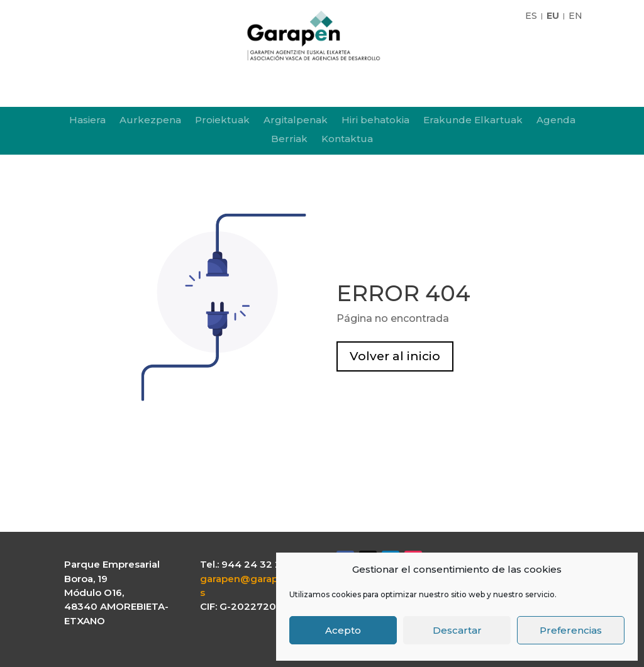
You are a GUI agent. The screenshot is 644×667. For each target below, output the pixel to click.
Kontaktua (347, 140)
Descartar (457, 630)
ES (531, 16)
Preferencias (571, 630)
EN (575, 16)
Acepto (343, 630)
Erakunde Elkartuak (473, 121)
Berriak (289, 140)
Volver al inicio (395, 356)
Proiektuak (222, 121)
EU (553, 16)
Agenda (556, 121)
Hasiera (87, 121)
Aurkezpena (150, 121)
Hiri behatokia (375, 121)
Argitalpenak (296, 121)
